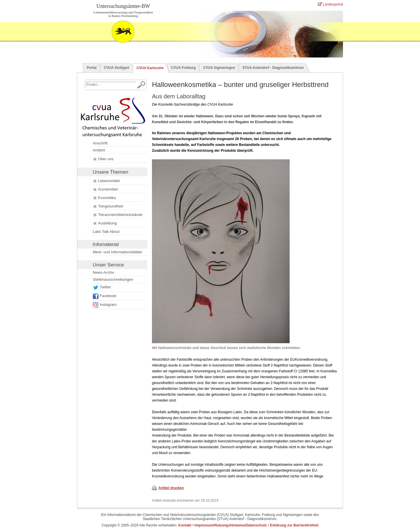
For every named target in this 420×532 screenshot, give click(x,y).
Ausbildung (105, 223)
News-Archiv (103, 272)
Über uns (103, 159)
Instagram (108, 305)
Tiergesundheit (108, 206)
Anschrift (100, 143)
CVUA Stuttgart (117, 68)
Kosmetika (104, 198)
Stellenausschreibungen (113, 279)
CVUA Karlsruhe (150, 68)
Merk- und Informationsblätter (118, 252)
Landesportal (330, 4)
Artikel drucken (171, 488)
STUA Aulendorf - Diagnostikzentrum (273, 68)
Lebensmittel (106, 181)
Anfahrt (99, 150)
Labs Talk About (106, 232)
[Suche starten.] (141, 85)
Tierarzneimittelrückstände (118, 215)
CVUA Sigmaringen (219, 68)
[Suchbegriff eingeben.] (111, 84)
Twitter (105, 287)
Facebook (108, 296)
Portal (92, 68)
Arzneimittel (105, 189)
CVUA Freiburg (183, 68)
